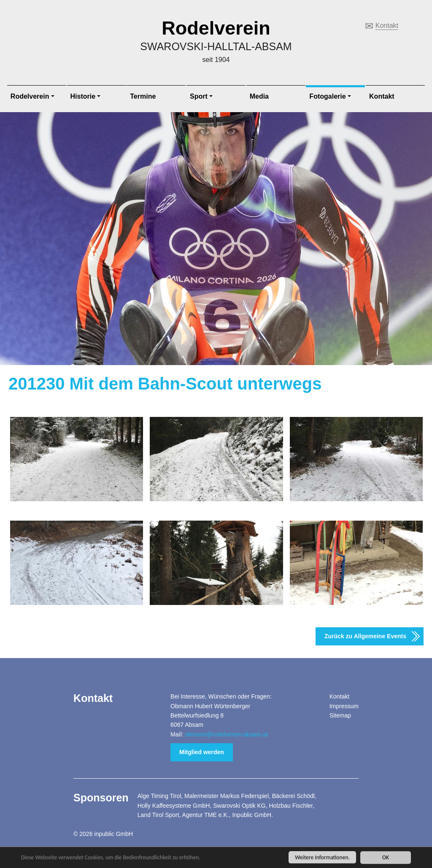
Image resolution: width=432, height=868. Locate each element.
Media (259, 96)
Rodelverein (216, 28)
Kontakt (387, 26)
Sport (199, 96)
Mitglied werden (202, 752)
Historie (83, 96)
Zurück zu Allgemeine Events (365, 636)
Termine (143, 96)
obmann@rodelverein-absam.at (226, 734)
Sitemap (340, 715)
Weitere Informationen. (322, 861)
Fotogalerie (327, 96)
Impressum (344, 706)
